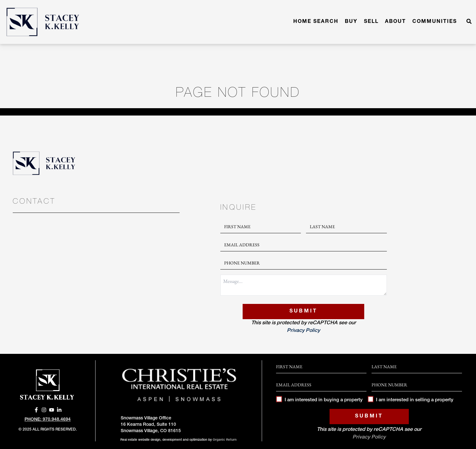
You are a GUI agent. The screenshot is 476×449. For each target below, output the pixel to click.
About (395, 22)
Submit (304, 312)
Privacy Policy (303, 331)
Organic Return (225, 440)
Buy (351, 22)
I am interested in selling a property (411, 400)
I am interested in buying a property (319, 400)
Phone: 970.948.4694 (48, 420)
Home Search (316, 22)
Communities (435, 22)
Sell (371, 22)
